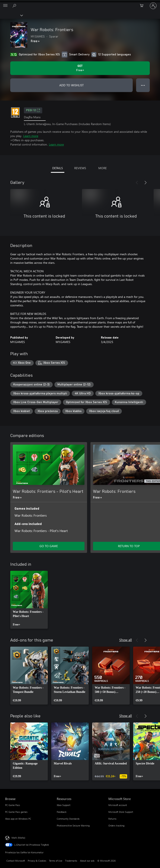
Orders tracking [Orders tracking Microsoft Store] (116, 825)
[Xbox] (11, 15)
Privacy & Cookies (37, 861)
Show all (126, 640)
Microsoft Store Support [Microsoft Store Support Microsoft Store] (121, 812)
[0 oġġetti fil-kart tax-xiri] (143, 6)
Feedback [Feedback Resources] (62, 812)
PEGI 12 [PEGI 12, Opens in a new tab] (33, 110)
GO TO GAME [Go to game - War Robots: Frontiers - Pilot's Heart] (49, 546)
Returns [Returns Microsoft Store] (112, 819)
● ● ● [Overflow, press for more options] (143, 85)
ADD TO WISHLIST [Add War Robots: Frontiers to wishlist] (71, 85)
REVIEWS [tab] (80, 168)
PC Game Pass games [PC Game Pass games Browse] (16, 812)
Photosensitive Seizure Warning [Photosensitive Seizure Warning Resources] (73, 825)
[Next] (145, 183)
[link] (29, 600)
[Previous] (137, 183)
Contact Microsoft (16, 861)
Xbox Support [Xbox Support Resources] (64, 805)
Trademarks (71, 861)
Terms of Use (56, 861)
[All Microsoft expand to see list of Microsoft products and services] (5, 6)
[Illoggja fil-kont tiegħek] (153, 6)
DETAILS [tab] (57, 168)
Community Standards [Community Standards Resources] (68, 819)
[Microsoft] (80, 3)
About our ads (87, 861)
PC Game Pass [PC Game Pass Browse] (13, 805)
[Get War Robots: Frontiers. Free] (80, 68)
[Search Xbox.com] (15, 6)
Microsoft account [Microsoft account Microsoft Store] (118, 805)
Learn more (31, 136)
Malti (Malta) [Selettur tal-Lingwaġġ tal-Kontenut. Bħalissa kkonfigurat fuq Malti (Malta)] (18, 837)
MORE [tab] (103, 168)
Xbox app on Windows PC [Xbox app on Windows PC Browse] (18, 819)
